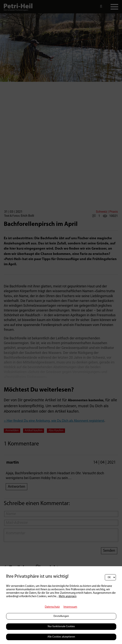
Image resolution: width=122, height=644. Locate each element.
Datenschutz (52, 607)
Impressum (70, 607)
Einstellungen (61, 616)
